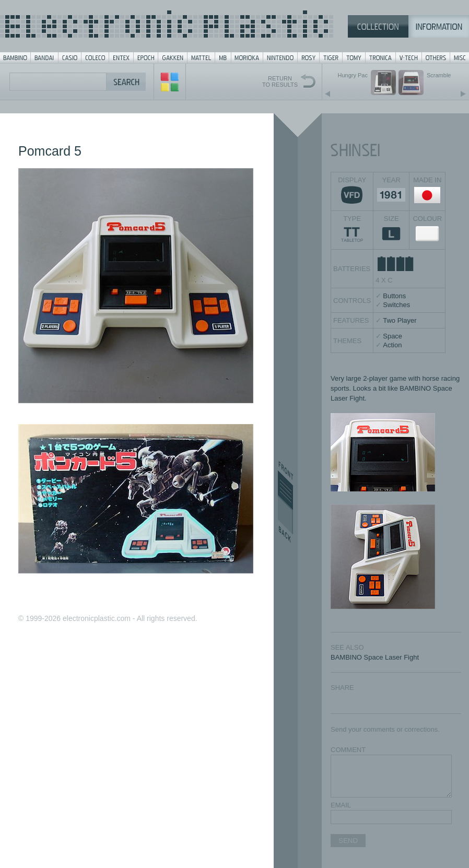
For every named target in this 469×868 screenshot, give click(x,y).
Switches (396, 305)
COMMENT (348, 750)
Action (392, 345)
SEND (348, 841)
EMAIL (341, 805)
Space (392, 336)
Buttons (394, 296)
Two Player (400, 320)
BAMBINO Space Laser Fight (375, 657)
